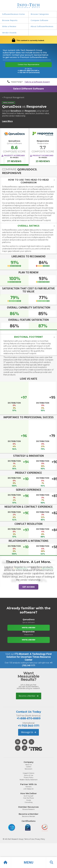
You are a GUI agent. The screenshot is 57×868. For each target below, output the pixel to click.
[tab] (28, 181)
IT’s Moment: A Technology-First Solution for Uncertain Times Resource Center (29, 657)
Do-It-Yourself (28, 796)
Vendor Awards (9, 33)
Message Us (28, 732)
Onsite (29, 800)
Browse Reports (10, 20)
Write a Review (9, 26)
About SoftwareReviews (42, 26)
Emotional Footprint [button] (29, 337)
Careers (29, 767)
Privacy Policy (28, 777)
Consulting (28, 802)
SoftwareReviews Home (13, 14)
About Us (28, 765)
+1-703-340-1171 (28, 726)
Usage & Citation (29, 773)
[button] (28, 862)
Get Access (28, 587)
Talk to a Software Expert (37, 82)
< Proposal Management (13, 98)
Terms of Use (28, 775)
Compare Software (39, 20)
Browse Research (29, 809)
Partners (28, 787)
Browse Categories (40, 14)
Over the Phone (28, 798)
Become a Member (29, 696)
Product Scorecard (14, 156)
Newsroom (28, 769)
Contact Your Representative (29, 65)
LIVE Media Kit (28, 789)
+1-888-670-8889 (28, 718)
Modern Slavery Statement (29, 780)
